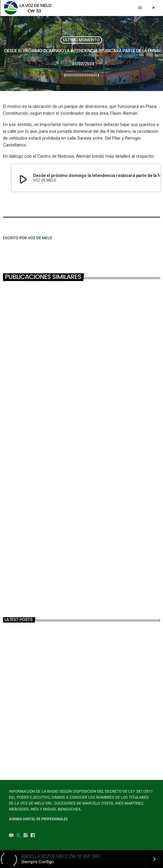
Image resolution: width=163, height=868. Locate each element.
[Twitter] (18, 836)
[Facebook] (33, 836)
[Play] (153, 8)
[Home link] (29, 8)
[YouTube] (11, 836)
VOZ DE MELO (40, 238)
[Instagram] (26, 836)
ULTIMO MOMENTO (81, 40)
